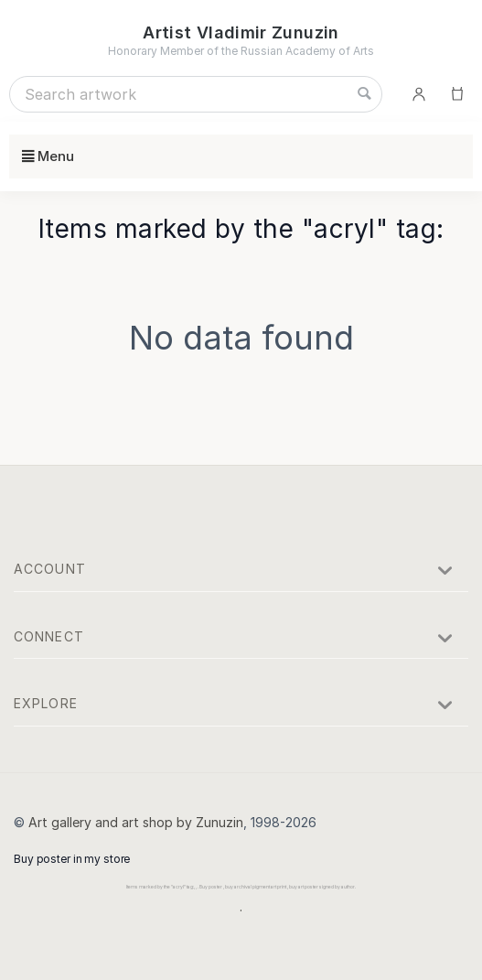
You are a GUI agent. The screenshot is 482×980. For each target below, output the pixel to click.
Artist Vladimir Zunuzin (241, 32)
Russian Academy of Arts (307, 51)
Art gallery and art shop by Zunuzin (136, 822)
